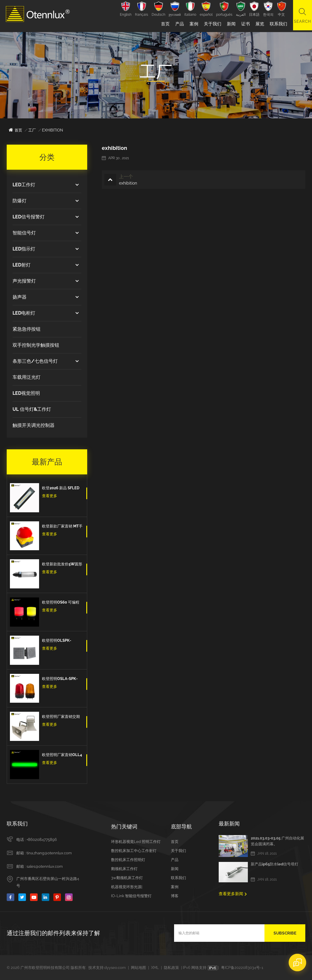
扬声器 (20, 297)
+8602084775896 (42, 840)
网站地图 (139, 968)
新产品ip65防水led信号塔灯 (275, 864)
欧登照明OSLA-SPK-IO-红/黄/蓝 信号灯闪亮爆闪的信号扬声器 (61, 679)
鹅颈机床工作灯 (124, 869)
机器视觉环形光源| (127, 887)
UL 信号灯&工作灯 (32, 409)
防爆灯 (20, 201)
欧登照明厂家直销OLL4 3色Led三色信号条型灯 (62, 755)
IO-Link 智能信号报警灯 (131, 896)
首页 (164, 24)
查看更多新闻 (231, 894)
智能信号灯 (24, 233)
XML (155, 968)
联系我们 (277, 24)
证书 (244, 24)
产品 (178, 24)
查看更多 (50, 496)
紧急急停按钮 (27, 329)
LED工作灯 (24, 185)
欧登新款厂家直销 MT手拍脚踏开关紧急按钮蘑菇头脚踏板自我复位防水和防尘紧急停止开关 (62, 527)
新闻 (230, 24)
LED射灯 (22, 265)
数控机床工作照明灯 (128, 860)
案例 (192, 24)
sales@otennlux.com (45, 866)
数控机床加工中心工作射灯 (134, 851)
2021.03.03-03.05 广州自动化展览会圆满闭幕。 (277, 841)
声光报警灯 (24, 281)
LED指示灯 (24, 249)
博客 (175, 896)
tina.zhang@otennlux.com (49, 853)
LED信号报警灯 (29, 217)
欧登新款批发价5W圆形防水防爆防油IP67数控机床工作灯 (62, 565)
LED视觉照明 (26, 393)
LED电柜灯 (24, 313)
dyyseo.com (115, 968)
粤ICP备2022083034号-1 (242, 968)
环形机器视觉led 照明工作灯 (136, 842)
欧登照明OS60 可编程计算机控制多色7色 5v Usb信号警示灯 (61, 603)
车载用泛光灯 (27, 377)
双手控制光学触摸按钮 (36, 345)
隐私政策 (171, 968)
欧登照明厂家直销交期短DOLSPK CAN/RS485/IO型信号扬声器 (62, 717)
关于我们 (211, 24)
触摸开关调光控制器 (34, 425)
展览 (258, 24)
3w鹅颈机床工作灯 (127, 878)
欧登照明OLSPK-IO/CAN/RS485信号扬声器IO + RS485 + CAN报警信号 (62, 641)
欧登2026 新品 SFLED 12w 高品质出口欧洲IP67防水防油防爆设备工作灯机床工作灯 (61, 489)
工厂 (32, 130)
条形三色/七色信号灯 (35, 361)
